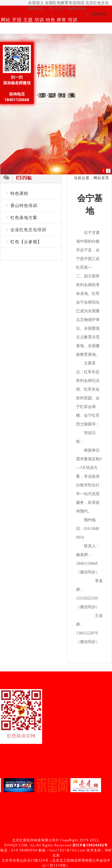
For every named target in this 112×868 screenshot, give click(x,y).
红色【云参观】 (26, 242)
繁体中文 (100, 14)
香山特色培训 (24, 205)
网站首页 (6, 28)
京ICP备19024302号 (90, 845)
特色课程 (51, 28)
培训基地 (73, 28)
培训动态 (39, 28)
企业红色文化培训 (28, 229)
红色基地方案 (24, 217)
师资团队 (61, 28)
